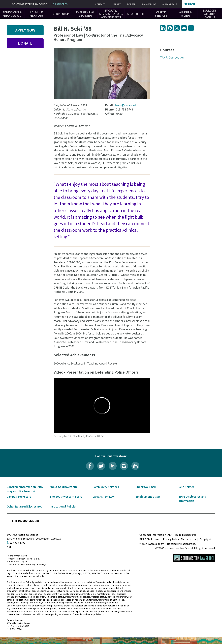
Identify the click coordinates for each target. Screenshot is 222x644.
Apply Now (25, 30)
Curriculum (61, 14)
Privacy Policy (171, 539)
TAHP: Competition (172, 57)
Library (116, 4)
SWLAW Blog (149, 4)
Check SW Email (146, 487)
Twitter (101, 466)
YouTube (135, 466)
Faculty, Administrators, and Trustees (111, 14)
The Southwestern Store (66, 497)
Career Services (161, 14)
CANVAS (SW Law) (104, 497)
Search (190, 4)
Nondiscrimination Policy (182, 544)
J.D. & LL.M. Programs (37, 14)
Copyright (205, 539)
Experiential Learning (85, 14)
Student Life (137, 14)
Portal (131, 4)
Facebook (90, 466)
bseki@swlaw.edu (126, 105)
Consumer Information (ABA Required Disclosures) (168, 535)
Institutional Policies (63, 506)
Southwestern (40, 4)
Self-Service (186, 487)
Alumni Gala (170, 4)
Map (9, 547)
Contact (100, 4)
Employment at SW (148, 497)
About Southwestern (63, 487)
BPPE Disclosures (149, 539)
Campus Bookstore (19, 497)
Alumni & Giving (185, 14)
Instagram (124, 466)
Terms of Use (188, 539)
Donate (25, 43)
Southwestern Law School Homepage (194, 558)
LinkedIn (113, 466)
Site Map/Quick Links (26, 521)
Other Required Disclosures (24, 506)
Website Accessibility (151, 544)
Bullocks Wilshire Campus (210, 14)
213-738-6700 (17, 543)
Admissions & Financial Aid (12, 14)
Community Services (106, 487)
